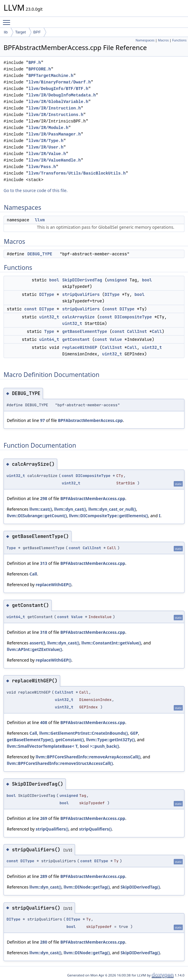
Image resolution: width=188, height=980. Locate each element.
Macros (164, 40)
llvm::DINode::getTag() (87, 887)
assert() (37, 643)
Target (20, 32)
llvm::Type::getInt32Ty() (111, 740)
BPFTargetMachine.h (51, 76)
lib (6, 32)
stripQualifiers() (52, 829)
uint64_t (49, 339)
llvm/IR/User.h (46, 147)
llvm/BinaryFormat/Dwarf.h (60, 82)
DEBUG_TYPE (40, 254)
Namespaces (145, 40)
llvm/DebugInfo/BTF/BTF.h (58, 89)
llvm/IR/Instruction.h (55, 108)
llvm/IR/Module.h (48, 128)
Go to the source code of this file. (36, 190)
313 (44, 563)
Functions (179, 40)
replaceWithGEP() (53, 585)
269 (44, 818)
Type (49, 331)
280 (44, 942)
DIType (47, 294)
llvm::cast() (41, 509)
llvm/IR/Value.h (47, 154)
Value (116, 339)
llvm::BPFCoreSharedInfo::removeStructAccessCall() (60, 763)
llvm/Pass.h (42, 167)
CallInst (137, 331)
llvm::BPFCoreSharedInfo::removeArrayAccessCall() (88, 757)
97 (42, 420)
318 (44, 632)
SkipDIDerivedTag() (140, 887)
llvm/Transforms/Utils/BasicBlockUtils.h (77, 173)
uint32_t (49, 317)
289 (44, 876)
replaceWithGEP (80, 347)
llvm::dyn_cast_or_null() (112, 509)
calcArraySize (78, 317)
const (31, 309)
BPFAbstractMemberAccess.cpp (90, 420)
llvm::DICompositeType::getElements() (109, 516)
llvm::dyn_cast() (70, 509)
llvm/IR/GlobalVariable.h (58, 102)
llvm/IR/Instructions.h (56, 115)
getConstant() (70, 740)
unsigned (117, 280)
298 (44, 498)
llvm (40, 220)
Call (157, 331)
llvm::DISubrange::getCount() (37, 516)
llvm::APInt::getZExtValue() (34, 649)
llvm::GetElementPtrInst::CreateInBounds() (83, 733)
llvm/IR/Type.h (46, 141)
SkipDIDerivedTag (82, 280)
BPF (37, 32)
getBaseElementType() (30, 740)
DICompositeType (133, 317)
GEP (134, 733)
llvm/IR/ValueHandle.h (55, 160)
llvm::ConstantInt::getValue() (111, 643)
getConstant (76, 339)
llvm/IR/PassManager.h (55, 134)
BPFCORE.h (40, 69)
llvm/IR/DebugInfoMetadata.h (62, 95)
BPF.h (35, 63)
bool (54, 280)
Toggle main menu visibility (8, 20)
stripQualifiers (81, 294)
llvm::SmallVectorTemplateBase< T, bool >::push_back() (63, 746)
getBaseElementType (85, 331)
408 (44, 722)
